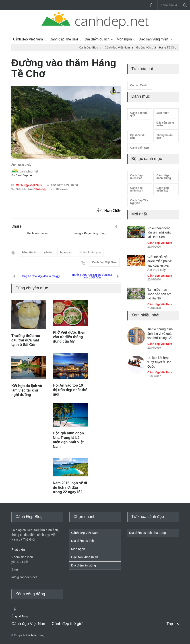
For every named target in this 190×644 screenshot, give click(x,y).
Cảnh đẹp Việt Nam (28, 39)
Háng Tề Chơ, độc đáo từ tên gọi (40, 276)
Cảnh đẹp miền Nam (137, 189)
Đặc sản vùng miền (153, 39)
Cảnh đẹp (40, 189)
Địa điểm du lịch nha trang (148, 533)
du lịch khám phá (90, 253)
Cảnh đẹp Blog (35, 635)
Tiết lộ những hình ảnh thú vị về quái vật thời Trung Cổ (160, 334)
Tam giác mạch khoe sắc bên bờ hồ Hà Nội (159, 294)
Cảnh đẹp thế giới (139, 114)
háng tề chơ (30, 253)
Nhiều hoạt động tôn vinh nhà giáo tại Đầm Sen (159, 233)
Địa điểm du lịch (97, 39)
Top (170, 624)
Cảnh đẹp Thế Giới (64, 39)
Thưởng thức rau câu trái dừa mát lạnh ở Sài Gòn (92, 276)
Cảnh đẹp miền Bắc (136, 177)
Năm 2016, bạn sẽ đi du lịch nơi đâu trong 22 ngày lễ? (70, 487)
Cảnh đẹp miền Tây (162, 189)
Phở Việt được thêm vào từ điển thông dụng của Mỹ (70, 337)
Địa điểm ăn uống (84, 565)
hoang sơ (66, 253)
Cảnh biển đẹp (140, 148)
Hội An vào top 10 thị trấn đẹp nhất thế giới (70, 390)
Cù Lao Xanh (138, 85)
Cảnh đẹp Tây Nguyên (139, 202)
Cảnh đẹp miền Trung (164, 177)
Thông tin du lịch (164, 137)
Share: (17, 226)
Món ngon (124, 39)
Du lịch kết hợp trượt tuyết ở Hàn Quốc (159, 362)
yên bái (49, 253)
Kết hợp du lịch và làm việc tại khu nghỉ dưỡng (27, 390)
